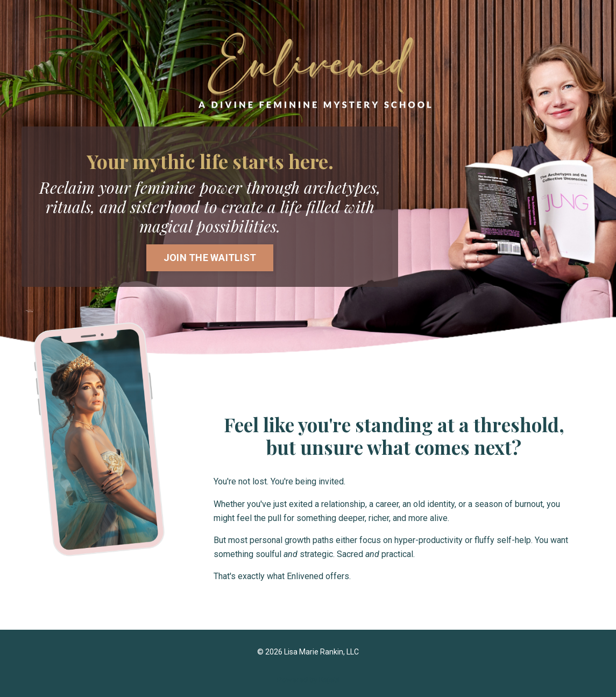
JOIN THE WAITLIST (210, 258)
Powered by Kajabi (308, 680)
